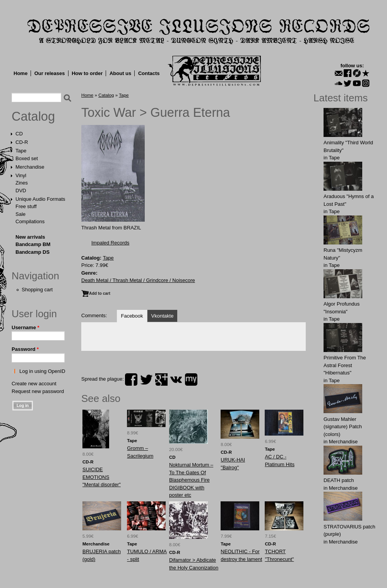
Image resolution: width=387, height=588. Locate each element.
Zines (22, 183)
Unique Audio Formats (40, 199)
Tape (21, 151)
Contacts (149, 73)
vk (176, 379)
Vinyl (21, 175)
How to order (87, 73)
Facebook (132, 316)
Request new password (38, 391)
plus (161, 379)
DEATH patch (339, 480)
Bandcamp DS (33, 252)
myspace (191, 379)
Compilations (30, 221)
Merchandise (30, 167)
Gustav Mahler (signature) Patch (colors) (343, 427)
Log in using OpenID (42, 371)
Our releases (50, 73)
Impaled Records (110, 243)
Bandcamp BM (33, 244)
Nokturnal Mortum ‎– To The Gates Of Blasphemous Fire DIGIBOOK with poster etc (191, 480)
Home (21, 73)
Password (25, 349)
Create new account (34, 384)
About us (120, 73)
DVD (21, 191)
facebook (131, 379)
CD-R (22, 142)
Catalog (33, 116)
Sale (21, 214)
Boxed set (27, 158)
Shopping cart (37, 290)
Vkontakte (163, 316)
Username (26, 327)
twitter (146, 379)
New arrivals (30, 237)
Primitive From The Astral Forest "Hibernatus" (345, 365)
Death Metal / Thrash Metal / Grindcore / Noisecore (138, 280)
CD (19, 134)
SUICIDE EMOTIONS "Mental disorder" (102, 477)
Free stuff (26, 206)
